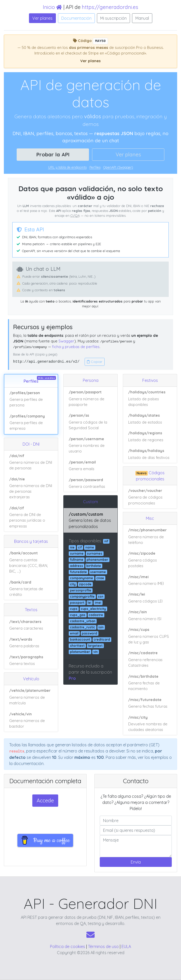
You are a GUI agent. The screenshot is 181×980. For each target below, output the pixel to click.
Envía (136, 862)
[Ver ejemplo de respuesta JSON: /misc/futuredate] (150, 703)
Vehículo (31, 679)
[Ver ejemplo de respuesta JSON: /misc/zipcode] (150, 560)
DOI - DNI (31, 444)
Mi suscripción (113, 18)
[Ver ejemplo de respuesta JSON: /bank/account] (31, 562)
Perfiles (95, 167)
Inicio (52, 7)
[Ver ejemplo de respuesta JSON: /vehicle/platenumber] (31, 697)
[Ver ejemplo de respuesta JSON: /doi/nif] (31, 462)
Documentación (76, 18)
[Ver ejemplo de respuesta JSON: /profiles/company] (31, 422)
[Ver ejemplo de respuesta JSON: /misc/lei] (150, 598)
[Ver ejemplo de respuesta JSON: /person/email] (90, 466)
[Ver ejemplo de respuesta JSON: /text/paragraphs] (31, 660)
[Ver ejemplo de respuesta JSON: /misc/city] (150, 723)
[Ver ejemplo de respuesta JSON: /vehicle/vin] (31, 720)
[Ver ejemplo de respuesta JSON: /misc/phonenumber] (150, 536)
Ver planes (42, 18)
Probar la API (53, 154)
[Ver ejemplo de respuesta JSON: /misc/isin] (150, 616)
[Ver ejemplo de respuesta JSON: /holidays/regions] (150, 437)
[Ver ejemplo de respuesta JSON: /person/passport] (90, 399)
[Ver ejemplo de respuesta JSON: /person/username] (90, 445)
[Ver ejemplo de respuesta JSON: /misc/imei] (150, 580)
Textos (31, 610)
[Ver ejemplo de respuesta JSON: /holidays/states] (150, 419)
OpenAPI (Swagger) (118, 167)
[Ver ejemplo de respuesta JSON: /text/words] (31, 643)
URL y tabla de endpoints (67, 167)
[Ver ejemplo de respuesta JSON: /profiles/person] (31, 399)
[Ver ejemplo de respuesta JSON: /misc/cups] (150, 636)
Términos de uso (103, 946)
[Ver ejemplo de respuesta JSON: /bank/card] (31, 588)
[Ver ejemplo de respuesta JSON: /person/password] (90, 483)
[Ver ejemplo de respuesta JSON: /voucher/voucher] (150, 497)
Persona (91, 380)
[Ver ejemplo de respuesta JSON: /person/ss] (90, 422)
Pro (72, 678)
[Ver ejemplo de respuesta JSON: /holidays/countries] (150, 399)
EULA (126, 946)
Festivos (150, 380)
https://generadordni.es (110, 7)
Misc (150, 518)
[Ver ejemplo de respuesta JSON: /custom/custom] (90, 520)
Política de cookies (68, 946)
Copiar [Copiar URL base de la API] (95, 362)
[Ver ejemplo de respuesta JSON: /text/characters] (31, 625)
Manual (142, 18)
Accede (45, 800)
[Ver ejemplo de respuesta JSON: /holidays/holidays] (150, 454)
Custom (90, 502)
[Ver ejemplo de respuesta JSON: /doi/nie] (31, 488)
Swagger (66, 341)
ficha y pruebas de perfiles (76, 347)
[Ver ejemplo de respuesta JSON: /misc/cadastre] (150, 659)
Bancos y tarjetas (31, 541)
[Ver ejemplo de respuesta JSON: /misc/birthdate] (150, 683)
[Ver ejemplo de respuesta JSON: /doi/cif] (31, 517)
